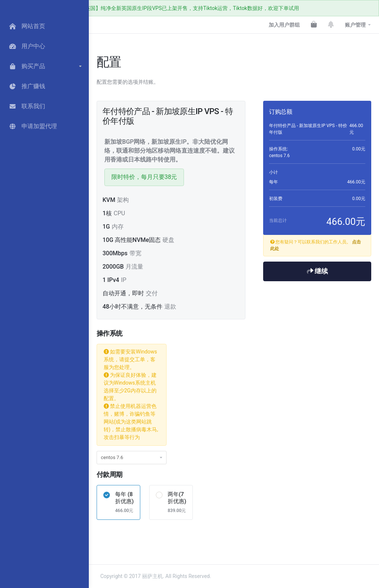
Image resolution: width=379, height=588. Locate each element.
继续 (317, 271)
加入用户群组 (284, 25)
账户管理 (355, 25)
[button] (44, 66)
